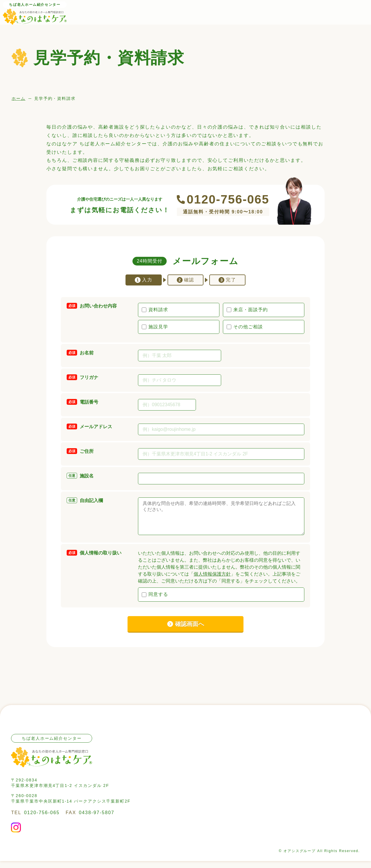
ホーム (19, 98)
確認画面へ (190, 631)
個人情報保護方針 (212, 581)
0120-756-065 (228, 199)
